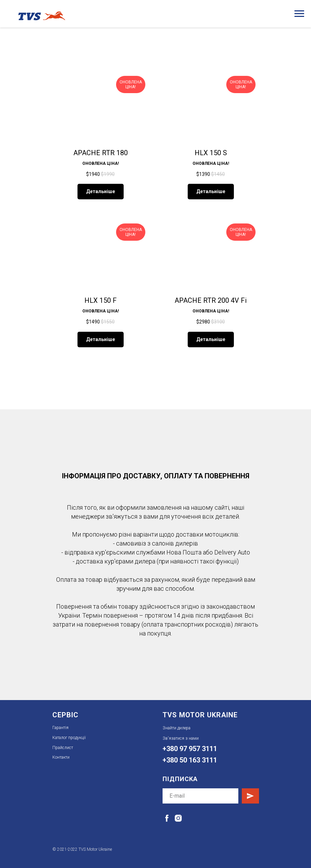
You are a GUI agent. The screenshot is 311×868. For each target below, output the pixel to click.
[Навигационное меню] (299, 14)
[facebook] (167, 818)
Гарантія (60, 728)
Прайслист (63, 748)
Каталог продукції (69, 738)
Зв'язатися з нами (181, 738)
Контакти (61, 757)
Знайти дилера (177, 728)
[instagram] (178, 818)
